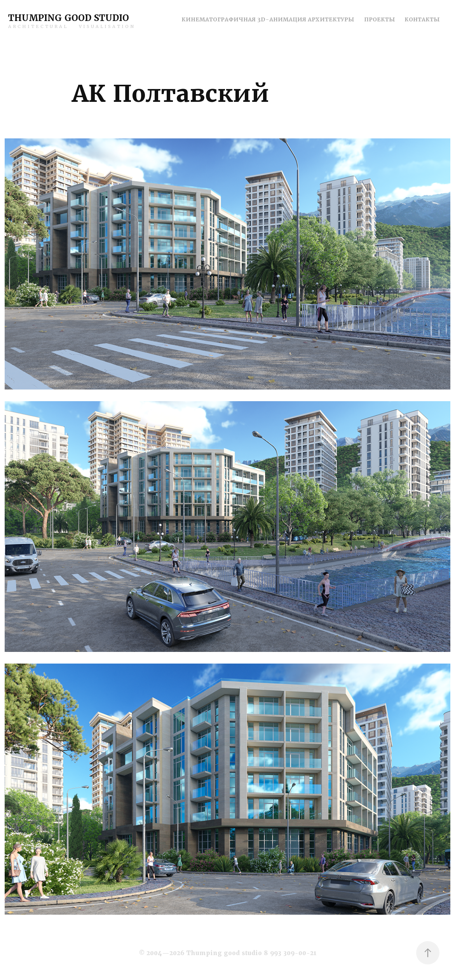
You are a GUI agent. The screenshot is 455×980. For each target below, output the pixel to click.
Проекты (380, 19)
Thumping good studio (69, 18)
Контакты (422, 19)
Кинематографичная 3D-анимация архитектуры (268, 19)
